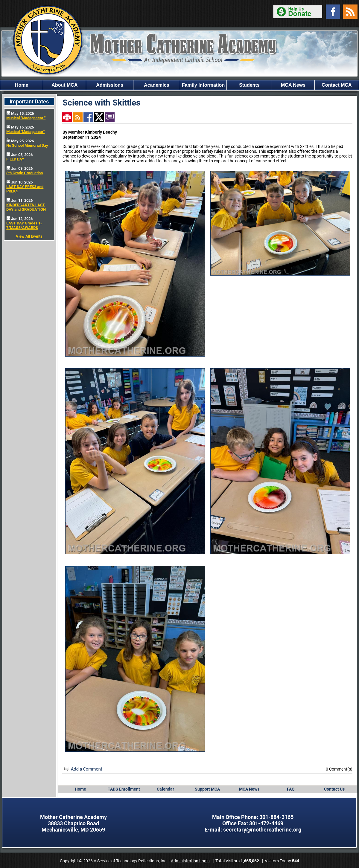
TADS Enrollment (124, 789)
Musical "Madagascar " (26, 118)
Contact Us (334, 789)
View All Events (29, 236)
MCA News (249, 789)
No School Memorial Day (27, 145)
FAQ (291, 789)
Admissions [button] (110, 85)
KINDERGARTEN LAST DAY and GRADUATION (26, 207)
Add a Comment (87, 769)
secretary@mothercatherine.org (262, 830)
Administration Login (190, 861)
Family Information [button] (203, 85)
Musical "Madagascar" (25, 132)
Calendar (165, 789)
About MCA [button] (64, 85)
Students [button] (249, 85)
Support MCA (207, 789)
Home (22, 85)
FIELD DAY (15, 159)
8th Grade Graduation (25, 173)
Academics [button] (157, 85)
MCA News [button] (293, 85)
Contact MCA (337, 85)
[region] (180, 85)
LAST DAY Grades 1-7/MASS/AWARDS (24, 225)
